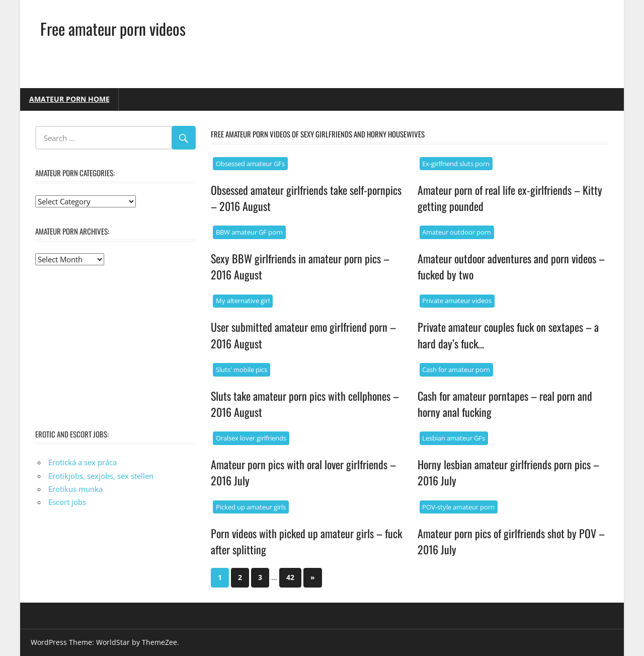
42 (290, 577)
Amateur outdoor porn (457, 232)
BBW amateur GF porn (249, 232)
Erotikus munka (75, 489)
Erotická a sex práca (83, 462)
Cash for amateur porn (456, 370)
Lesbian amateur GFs (454, 438)
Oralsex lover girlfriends (251, 438)
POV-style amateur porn (458, 507)
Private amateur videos (457, 301)
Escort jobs (67, 502)
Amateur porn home (69, 99)
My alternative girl (243, 301)
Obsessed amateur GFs (250, 164)
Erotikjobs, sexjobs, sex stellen (101, 476)
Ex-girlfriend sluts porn (456, 164)
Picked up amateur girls (251, 507)
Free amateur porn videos (113, 28)
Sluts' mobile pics (242, 370)
